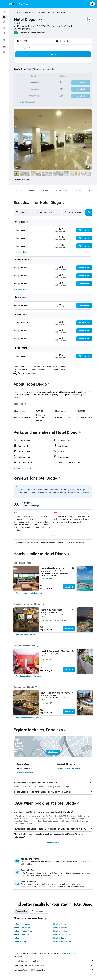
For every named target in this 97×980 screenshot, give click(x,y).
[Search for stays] (4, 17)
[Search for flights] (4, 12)
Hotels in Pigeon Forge (23, 931)
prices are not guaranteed (68, 953)
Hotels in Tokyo (60, 938)
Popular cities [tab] (21, 911)
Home (16, 12)
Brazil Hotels (25, 12)
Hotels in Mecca (60, 924)
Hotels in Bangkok (21, 942)
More (16, 397)
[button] (4, 4)
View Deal (69, 587)
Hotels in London (21, 938)
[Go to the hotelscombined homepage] (19, 4)
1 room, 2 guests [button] (23, 48)
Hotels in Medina (60, 931)
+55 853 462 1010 (22, 29)
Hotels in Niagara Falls (62, 942)
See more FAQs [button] (53, 842)
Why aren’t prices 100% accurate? (54, 970)
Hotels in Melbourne (22, 927)
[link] (29, 593)
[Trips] (4, 40)
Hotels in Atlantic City (62, 935)
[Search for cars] (4, 22)
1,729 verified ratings (37, 33)
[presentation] (31, 180)
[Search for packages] (4, 28)
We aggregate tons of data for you (54, 965)
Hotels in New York (22, 935)
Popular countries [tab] (39, 911)
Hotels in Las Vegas (22, 924)
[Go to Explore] (4, 33)
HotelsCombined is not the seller (54, 961)
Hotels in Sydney (60, 927)
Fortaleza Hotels (44, 12)
